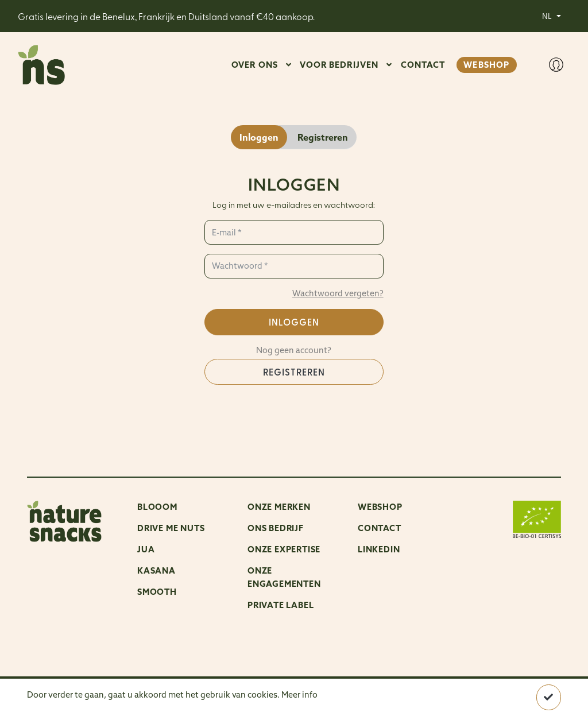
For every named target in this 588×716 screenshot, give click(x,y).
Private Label (281, 605)
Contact (380, 528)
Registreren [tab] (323, 137)
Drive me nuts (171, 528)
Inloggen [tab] (259, 137)
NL (548, 16)
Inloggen (294, 322)
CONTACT (423, 65)
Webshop (380, 507)
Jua (146, 549)
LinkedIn (379, 549)
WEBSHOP (486, 65)
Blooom (157, 507)
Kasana (156, 570)
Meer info (299, 695)
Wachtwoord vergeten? (338, 293)
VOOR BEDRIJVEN (339, 65)
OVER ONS (255, 65)
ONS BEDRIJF (276, 528)
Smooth (157, 592)
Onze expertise (284, 549)
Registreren (294, 372)
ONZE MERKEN (279, 507)
